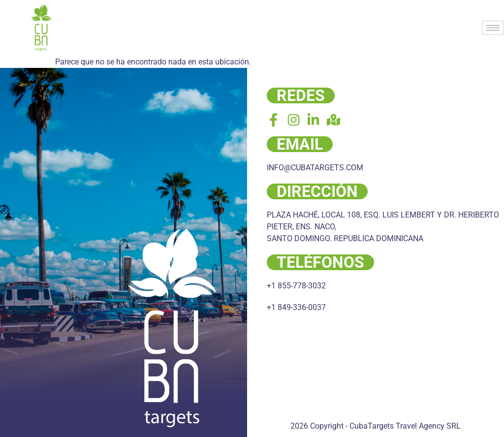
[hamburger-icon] (493, 28)
